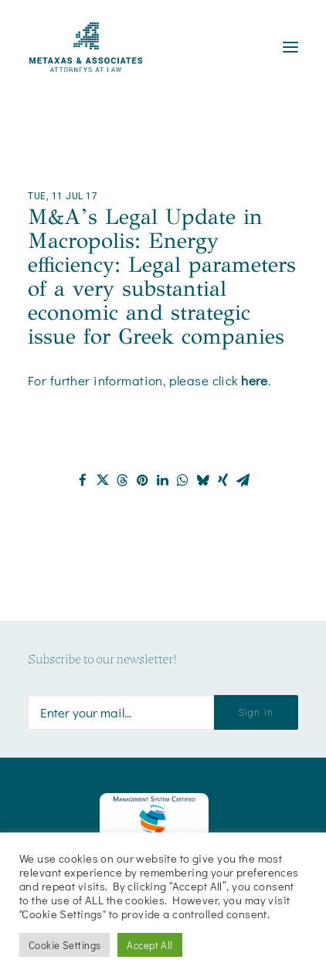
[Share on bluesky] (203, 480)
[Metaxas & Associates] (86, 47)
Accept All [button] (149, 945)
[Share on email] (243, 480)
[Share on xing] (223, 480)
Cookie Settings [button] (65, 945)
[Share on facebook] (83, 480)
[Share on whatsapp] (183, 480)
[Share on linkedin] (163, 480)
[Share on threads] (123, 480)
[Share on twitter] (103, 480)
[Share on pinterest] (143, 480)
